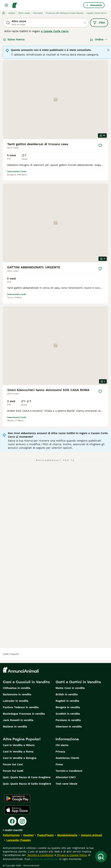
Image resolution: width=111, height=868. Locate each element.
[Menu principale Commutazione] (6, 5)
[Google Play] (17, 798)
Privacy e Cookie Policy (72, 855)
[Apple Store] (17, 810)
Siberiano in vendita (69, 727)
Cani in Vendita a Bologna (20, 758)
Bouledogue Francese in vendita (24, 714)
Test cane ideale (66, 784)
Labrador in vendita (16, 701)
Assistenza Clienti (67, 758)
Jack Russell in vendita (18, 720)
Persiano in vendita (68, 720)
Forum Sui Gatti (13, 771)
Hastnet (28, 835)
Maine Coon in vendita (70, 688)
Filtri (99, 23)
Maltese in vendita (15, 727)
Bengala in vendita (68, 707)
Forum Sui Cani (13, 764)
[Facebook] (12, 821)
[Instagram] (22, 821)
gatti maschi (11, 654)
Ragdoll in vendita (67, 701)
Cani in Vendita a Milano (19, 745)
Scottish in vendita (68, 714)
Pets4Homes (11, 835)
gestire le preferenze (44, 859)
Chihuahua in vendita (17, 688)
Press (59, 764)
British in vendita (67, 694)
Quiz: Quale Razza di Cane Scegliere (27, 777)
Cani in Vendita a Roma (18, 752)
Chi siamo (62, 745)
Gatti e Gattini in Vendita (78, 682)
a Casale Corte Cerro (55, 31)
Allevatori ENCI (66, 777)
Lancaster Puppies (19, 840)
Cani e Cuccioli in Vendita (26, 682)
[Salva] (100, 146)
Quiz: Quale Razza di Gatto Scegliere (27, 784)
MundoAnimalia (67, 835)
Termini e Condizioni (69, 771)
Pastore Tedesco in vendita (21, 707)
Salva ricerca (14, 39)
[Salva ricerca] (101, 857)
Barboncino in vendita (17, 694)
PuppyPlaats (45, 835)
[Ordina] (99, 39)
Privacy (60, 752)
